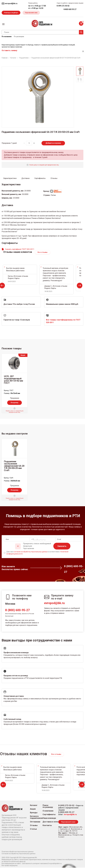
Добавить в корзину (53, 143)
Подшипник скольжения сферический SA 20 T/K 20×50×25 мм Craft (14, 466)
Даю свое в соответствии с (37, 553)
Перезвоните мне (33, 13)
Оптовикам (35, 822)
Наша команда (49, 819)
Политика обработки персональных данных (18, 852)
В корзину (14, 403)
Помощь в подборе (12, 13)
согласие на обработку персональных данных (31, 552)
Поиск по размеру (48, 807)
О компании (48, 811)
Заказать (62, 546)
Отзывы (34, 826)
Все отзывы (43, 253)
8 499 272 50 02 (63, 6)
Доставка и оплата (51, 822)
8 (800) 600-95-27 (17, 611)
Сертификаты (49, 815)
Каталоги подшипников (36, 818)
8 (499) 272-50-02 (66, 806)
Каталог (34, 806)
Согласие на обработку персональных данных (19, 854)
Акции (33, 809)
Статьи (33, 829)
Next (80, 286)
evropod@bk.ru (54, 604)
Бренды (34, 813)
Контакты (47, 826)
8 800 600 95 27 (70, 9)
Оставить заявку (9, 51)
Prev (3, 785)
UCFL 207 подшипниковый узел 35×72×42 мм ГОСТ (14, 380)
